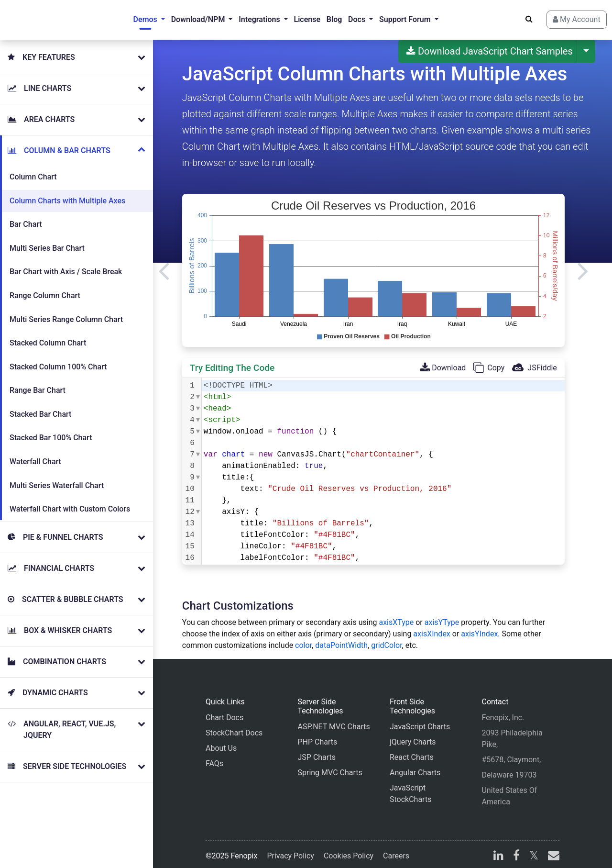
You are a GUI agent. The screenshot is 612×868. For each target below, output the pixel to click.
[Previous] (164, 265)
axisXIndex (432, 629)
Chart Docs (224, 712)
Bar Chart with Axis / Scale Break (66, 264)
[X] (534, 851)
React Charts (412, 752)
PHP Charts (317, 737)
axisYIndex (479, 629)
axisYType (442, 617)
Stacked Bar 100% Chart (51, 430)
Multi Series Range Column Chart (66, 312)
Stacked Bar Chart (40, 406)
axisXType (396, 617)
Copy (489, 362)
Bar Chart (26, 217)
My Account (565, 17)
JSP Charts (317, 752)
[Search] (517, 17)
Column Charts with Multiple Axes (67, 193)
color (303, 640)
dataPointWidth (341, 640)
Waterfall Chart (35, 454)
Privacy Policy (290, 851)
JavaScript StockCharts (410, 788)
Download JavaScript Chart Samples (490, 46)
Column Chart (33, 169)
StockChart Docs (234, 728)
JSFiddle (534, 362)
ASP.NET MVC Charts (333, 721)
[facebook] (516, 851)
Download (443, 362)
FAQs (214, 758)
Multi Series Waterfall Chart (57, 478)
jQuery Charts (413, 737)
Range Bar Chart (38, 383)
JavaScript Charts (420, 721)
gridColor (386, 640)
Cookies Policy (349, 851)
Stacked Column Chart (48, 335)
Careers (396, 851)
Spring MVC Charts (330, 767)
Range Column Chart (45, 288)
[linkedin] (498, 851)
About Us (221, 743)
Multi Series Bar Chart (47, 240)
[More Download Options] (586, 46)
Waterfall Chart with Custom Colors (70, 501)
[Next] (583, 265)
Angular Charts (415, 767)
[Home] (46, 17)
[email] (552, 851)
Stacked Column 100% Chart (58, 359)
